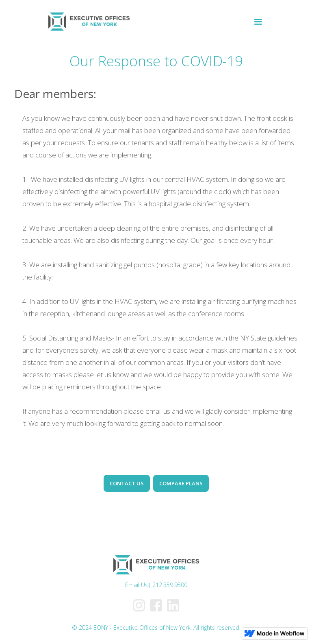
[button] (258, 22)
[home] (89, 22)
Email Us (136, 585)
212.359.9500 (170, 585)
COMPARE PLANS (181, 483)
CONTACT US (127, 483)
